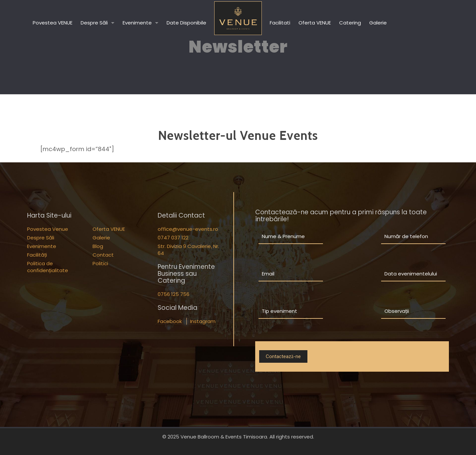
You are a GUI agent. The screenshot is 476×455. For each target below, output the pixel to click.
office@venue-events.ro (188, 229)
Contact (103, 255)
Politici (100, 263)
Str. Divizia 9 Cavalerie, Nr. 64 (188, 250)
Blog (98, 246)
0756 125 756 (174, 294)
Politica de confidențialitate (48, 267)
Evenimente (42, 246)
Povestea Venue (48, 229)
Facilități (37, 255)
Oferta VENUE (109, 229)
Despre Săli (41, 238)
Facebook (170, 321)
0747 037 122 (173, 238)
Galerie (101, 238)
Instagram (203, 321)
